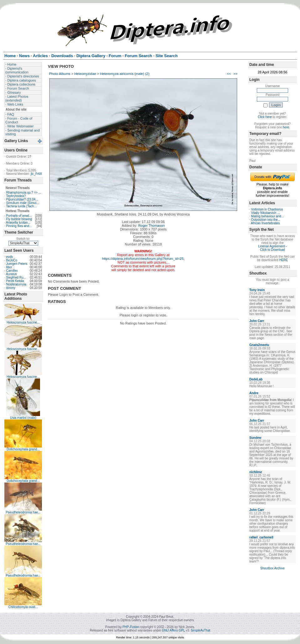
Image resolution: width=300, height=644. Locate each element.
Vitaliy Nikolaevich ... (266, 213)
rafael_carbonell (261, 537)
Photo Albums (60, 74)
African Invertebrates (265, 223)
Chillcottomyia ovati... (23, 607)
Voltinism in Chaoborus (267, 209)
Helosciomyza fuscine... (23, 322)
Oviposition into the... (266, 220)
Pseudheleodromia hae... (23, 512)
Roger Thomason (152, 225)
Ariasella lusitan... (18, 223)
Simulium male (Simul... (23, 203)
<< (229, 74)
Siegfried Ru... (16, 277)
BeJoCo (12, 260)
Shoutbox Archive (272, 568)
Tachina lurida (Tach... (21, 206)
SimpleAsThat (201, 630)
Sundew (255, 438)
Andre (254, 393)
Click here (265, 117)
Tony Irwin (257, 290)
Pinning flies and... (19, 226)
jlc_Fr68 (36, 174)
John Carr (257, 321)
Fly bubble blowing (19, 219)
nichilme (256, 472)
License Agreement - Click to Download (272, 248)
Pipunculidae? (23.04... (22, 199)
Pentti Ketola (15, 281)
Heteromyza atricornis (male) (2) (125, 74)
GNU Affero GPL (173, 630)
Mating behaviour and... (268, 216)
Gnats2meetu (259, 345)
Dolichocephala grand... (23, 449)
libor (9, 267)
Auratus (11, 274)
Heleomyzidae (85, 74)
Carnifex (12, 271)
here (286, 127)
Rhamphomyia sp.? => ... (24, 193)
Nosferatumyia (16, 284)
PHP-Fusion (131, 627)
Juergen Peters (17, 264)
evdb (10, 257)
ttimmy (11, 288)
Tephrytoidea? (16, 196)
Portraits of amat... (19, 216)
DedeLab (256, 379)
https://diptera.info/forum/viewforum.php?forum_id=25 (143, 259)
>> (235, 74)
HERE (283, 260)
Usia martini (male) (23, 418)
